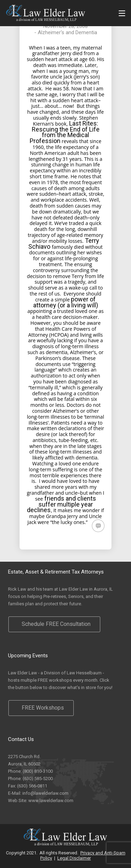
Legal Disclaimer (74, 858)
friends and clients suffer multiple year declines (61, 504)
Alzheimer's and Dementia (67, 32)
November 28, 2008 (65, 26)
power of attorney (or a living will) (66, 302)
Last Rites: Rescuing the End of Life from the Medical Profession (65, 132)
